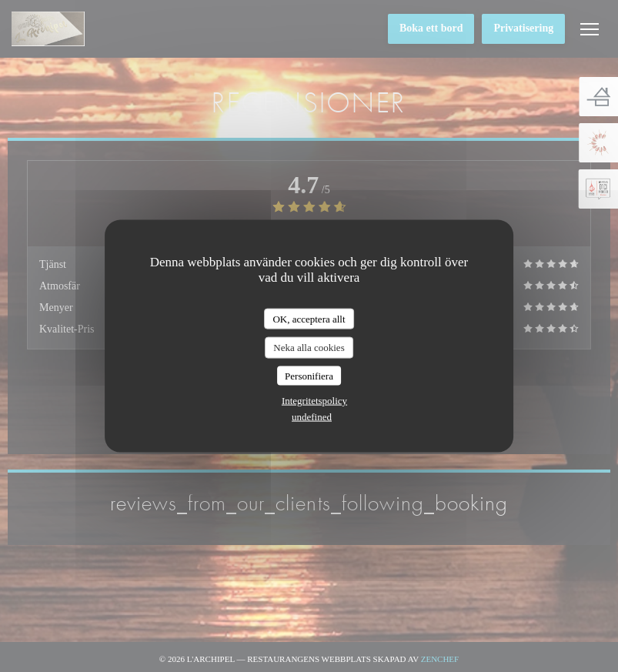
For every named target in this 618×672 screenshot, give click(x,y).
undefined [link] (312, 417)
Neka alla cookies (309, 348)
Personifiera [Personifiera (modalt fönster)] (309, 375)
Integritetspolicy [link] (314, 401)
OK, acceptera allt (309, 318)
